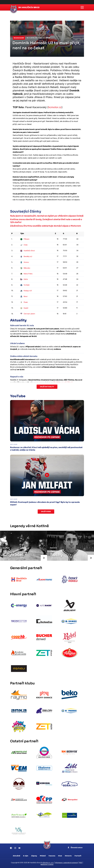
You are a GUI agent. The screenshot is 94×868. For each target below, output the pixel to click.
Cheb (24, 245)
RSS (81, 863)
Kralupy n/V (26, 291)
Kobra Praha (26, 274)
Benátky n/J (26, 256)
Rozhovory (19, 38)
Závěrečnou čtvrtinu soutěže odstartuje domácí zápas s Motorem (46, 226)
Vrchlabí (25, 285)
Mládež (43, 856)
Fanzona (52, 856)
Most (24, 296)
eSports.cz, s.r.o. (48, 863)
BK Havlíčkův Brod (29, 7)
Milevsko (25, 268)
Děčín (24, 279)
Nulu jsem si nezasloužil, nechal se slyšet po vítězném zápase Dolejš (47, 216)
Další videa (46, 512)
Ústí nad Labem (28, 314)
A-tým (26, 856)
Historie (68, 856)
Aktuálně (17, 856)
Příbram (25, 239)
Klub (60, 856)
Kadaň (24, 308)
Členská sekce (75, 847)
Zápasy (34, 856)
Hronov (25, 262)
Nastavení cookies (47, 864)
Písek (24, 302)
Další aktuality (47, 387)
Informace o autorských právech (67, 863)
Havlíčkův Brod (27, 251)
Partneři (78, 856)
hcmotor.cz (55, 107)
